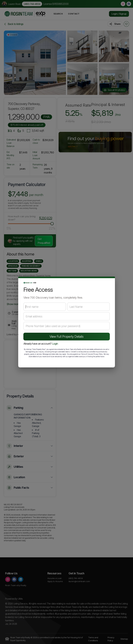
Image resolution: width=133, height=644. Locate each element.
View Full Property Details (66, 337)
